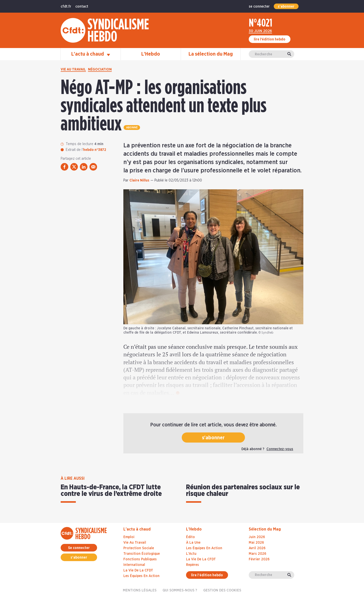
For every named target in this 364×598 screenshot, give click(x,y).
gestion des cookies (222, 590)
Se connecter (79, 548)
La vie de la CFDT (138, 570)
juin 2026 (257, 537)
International (134, 565)
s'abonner (286, 7)
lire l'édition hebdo (207, 575)
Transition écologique (142, 554)
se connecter (259, 7)
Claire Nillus (139, 180)
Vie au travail (73, 70)
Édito (190, 537)
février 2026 (259, 559)
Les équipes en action (141, 576)
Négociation (100, 70)
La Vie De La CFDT (201, 559)
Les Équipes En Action (204, 548)
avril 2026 (257, 548)
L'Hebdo (151, 54)
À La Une (193, 543)
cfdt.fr (66, 7)
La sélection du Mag (211, 54)
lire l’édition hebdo (270, 39)
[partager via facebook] (64, 167)
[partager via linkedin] (84, 167)
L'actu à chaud (91, 54)
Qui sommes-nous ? (180, 590)
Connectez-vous (280, 449)
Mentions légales (140, 590)
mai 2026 (256, 543)
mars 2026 (257, 554)
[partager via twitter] (74, 167)
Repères (192, 565)
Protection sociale (139, 548)
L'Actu (191, 554)
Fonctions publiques (140, 559)
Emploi (129, 537)
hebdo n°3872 (95, 150)
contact (82, 7)
